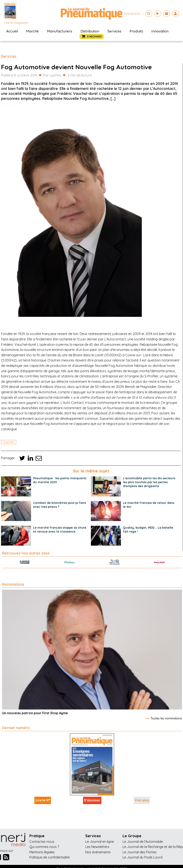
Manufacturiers (60, 31)
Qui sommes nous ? (44, 847)
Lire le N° (43, 800)
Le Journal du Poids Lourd (142, 857)
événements (132, 14)
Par (52, 75)
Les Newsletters (97, 847)
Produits (136, 31)
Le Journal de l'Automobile (143, 842)
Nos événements (98, 852)
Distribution (90, 31)
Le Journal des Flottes (140, 852)
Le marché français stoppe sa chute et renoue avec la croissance (60, 530)
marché (9, 442)
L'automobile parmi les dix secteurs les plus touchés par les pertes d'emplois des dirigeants (149, 482)
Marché (32, 31)
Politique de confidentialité (49, 857)
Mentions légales (42, 852)
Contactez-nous (42, 842)
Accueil (12, 31)
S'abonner (92, 800)
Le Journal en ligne (100, 842)
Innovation (160, 31)
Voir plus (142, 800)
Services (114, 31)
